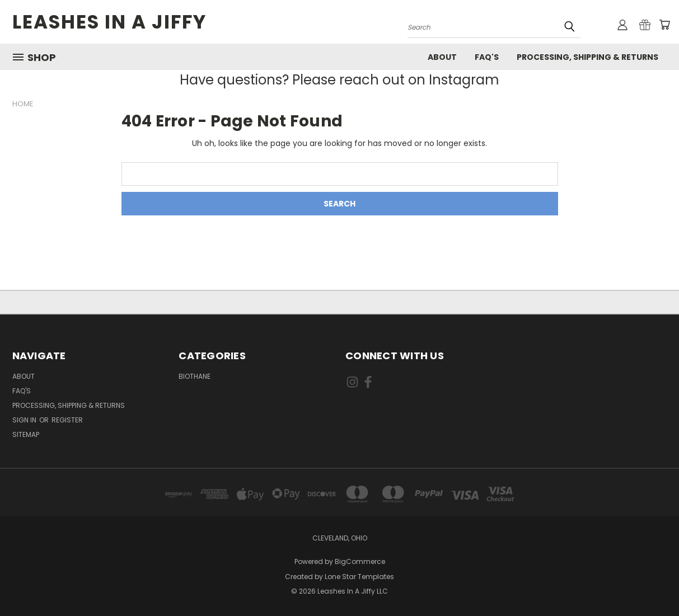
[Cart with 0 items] (664, 25)
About (442, 57)
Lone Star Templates (359, 577)
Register (67, 420)
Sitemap (26, 434)
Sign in (25, 420)
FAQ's (487, 57)
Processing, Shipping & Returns (587, 57)
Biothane (195, 376)
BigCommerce (360, 561)
